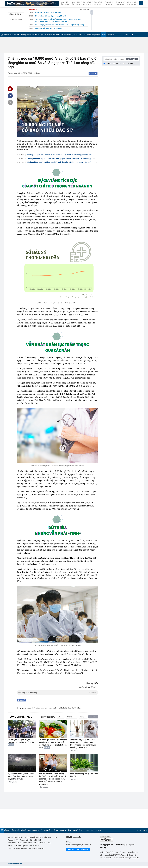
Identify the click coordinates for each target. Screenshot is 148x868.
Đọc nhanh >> (84, 9)
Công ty (109, 63)
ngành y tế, (56, 708)
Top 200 (145, 830)
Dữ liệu (122, 35)
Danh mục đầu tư (15, 19)
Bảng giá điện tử (15, 14)
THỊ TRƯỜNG (96, 35)
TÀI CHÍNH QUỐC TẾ (71, 35)
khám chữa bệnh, (33, 708)
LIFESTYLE (110, 35)
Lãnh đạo (129, 63)
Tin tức (119, 63)
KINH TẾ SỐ (87, 35)
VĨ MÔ (81, 35)
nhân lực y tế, (46, 708)
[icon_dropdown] (141, 3)
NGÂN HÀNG (48, 35)
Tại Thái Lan (76, 708)
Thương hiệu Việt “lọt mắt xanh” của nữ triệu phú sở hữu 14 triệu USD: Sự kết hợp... (61, 159)
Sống (38, 73)
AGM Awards (129, 35)
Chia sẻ (94, 73)
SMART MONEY (58, 35)
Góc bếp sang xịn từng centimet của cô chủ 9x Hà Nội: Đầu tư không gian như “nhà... (61, 155)
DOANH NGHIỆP (38, 35)
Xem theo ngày (48, 717)
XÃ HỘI (7, 35)
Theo (57, 692)
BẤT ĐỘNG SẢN (26, 35)
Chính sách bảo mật (15, 864)
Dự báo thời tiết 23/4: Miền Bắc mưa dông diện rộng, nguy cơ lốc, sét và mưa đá (21, 776)
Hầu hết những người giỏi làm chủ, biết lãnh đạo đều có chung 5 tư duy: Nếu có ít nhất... (62, 162)
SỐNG (104, 35)
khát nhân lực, (66, 708)
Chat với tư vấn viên (78, 850)
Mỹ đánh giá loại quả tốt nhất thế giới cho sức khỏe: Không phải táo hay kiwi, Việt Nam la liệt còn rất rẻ (53, 744)
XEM (93, 717)
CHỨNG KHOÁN (15, 35)
